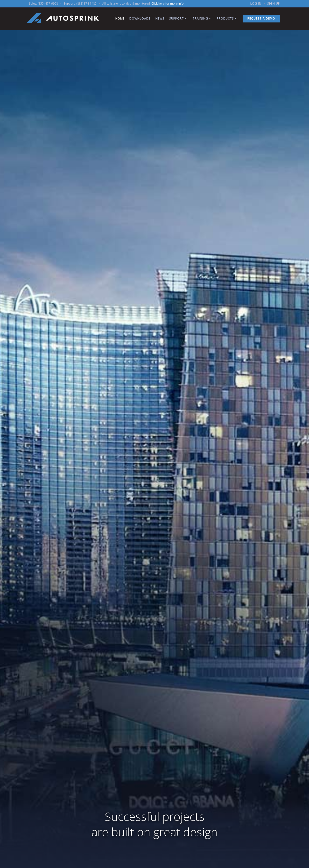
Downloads (140, 18)
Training (200, 18)
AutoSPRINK (63, 18)
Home (120, 18)
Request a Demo (261, 18)
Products (225, 18)
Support (177, 18)
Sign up (274, 3)
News (160, 18)
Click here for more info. (168, 3)
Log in (256, 3)
